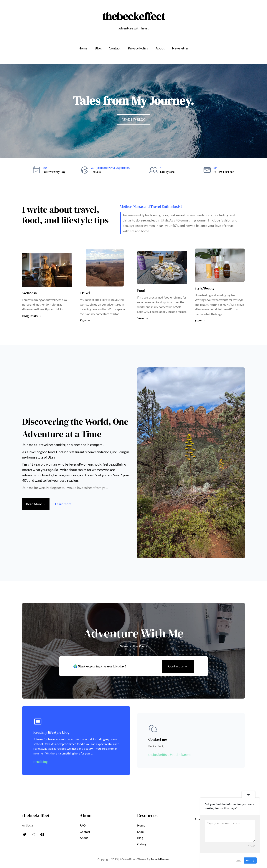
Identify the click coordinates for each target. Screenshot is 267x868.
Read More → (36, 504)
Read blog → (43, 762)
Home (83, 48)
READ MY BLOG (134, 119)
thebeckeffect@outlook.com (169, 755)
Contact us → (178, 666)
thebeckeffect (133, 16)
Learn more (63, 504)
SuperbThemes (160, 859)
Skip (239, 860)
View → (85, 320)
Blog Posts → (32, 316)
